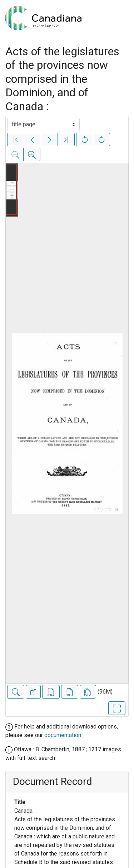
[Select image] (43, 125)
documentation (63, 735)
